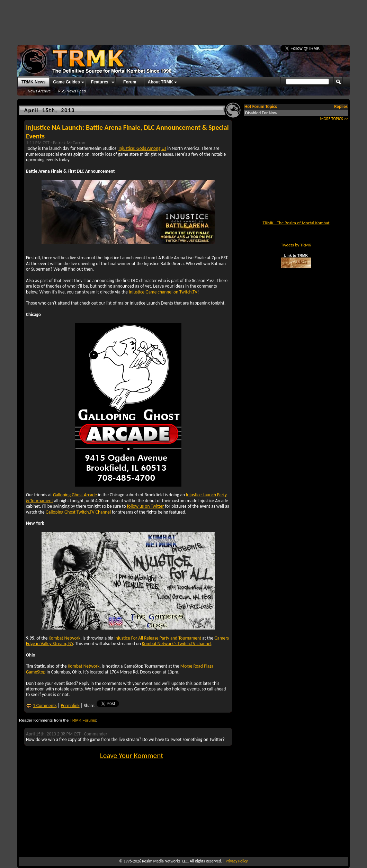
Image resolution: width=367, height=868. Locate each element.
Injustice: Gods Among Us (142, 148)
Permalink (70, 706)
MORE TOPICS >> (334, 119)
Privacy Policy (237, 861)
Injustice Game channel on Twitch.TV (163, 292)
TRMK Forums (83, 720)
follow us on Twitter (146, 506)
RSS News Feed (72, 91)
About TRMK (160, 82)
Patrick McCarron (69, 143)
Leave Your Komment (132, 756)
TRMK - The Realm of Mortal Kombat (296, 223)
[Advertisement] (183, 19)
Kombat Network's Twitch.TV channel (177, 644)
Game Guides (66, 82)
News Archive (39, 91)
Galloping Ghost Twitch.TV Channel (78, 512)
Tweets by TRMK (296, 245)
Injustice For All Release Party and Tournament (158, 638)
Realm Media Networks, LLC (165, 861)
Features (100, 82)
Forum (130, 82)
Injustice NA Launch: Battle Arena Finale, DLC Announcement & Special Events (127, 132)
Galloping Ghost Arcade (75, 495)
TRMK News (33, 82)
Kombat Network (64, 638)
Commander (96, 734)
